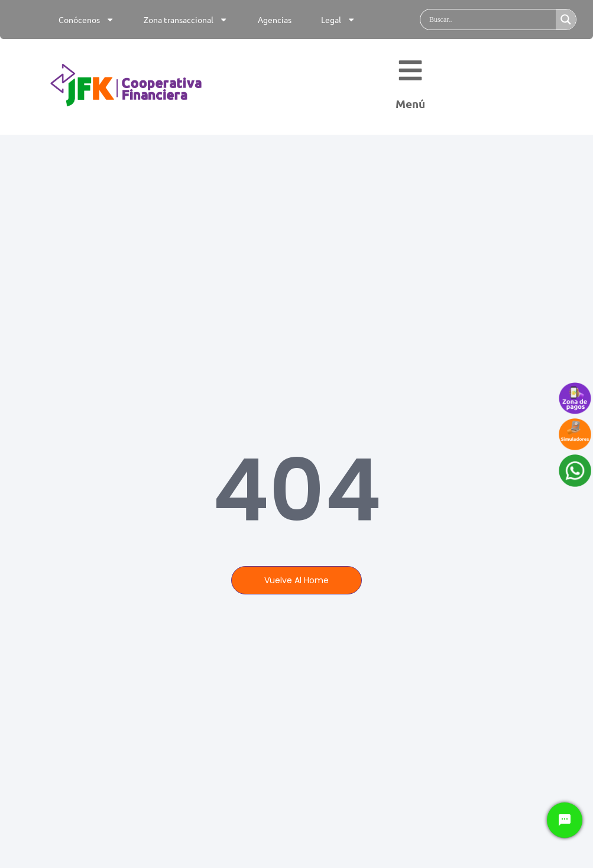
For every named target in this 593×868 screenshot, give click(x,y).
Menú (410, 108)
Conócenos (86, 19)
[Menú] (410, 74)
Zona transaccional (186, 19)
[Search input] (491, 19)
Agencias (275, 19)
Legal (338, 19)
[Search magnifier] (566, 19)
